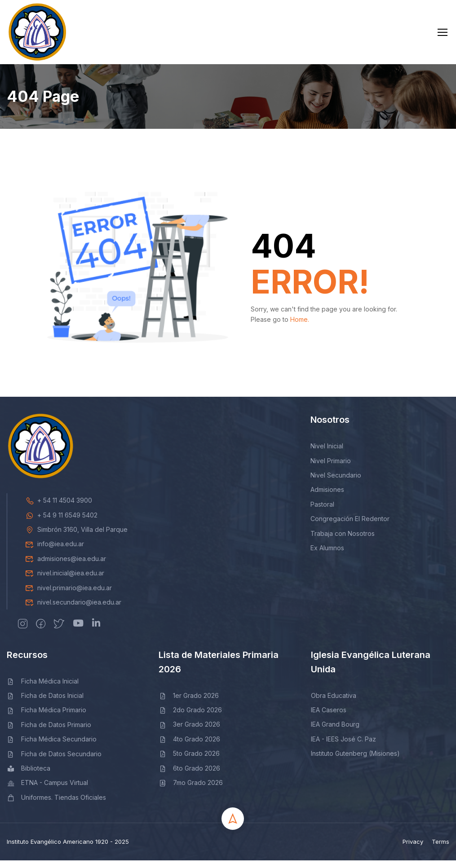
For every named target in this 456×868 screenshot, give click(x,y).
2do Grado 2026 (190, 717)
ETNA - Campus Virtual (47, 790)
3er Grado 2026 (189, 732)
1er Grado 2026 (189, 703)
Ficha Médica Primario (46, 717)
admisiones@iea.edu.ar (66, 566)
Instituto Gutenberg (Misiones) (355, 761)
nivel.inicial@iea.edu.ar (65, 581)
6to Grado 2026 (189, 775)
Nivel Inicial (327, 454)
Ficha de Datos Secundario (54, 761)
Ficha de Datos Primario (49, 732)
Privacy (413, 849)
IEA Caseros (329, 717)
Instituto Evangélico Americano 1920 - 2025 (68, 849)
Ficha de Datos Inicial (45, 703)
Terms (441, 849)
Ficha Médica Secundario (52, 747)
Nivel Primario (331, 468)
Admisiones (327, 497)
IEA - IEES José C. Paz (343, 746)
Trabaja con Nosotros (343, 541)
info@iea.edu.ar (55, 551)
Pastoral (322, 511)
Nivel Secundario (336, 483)
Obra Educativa (334, 703)
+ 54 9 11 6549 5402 (61, 522)
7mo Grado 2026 (191, 790)
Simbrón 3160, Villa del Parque (76, 537)
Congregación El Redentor (350, 526)
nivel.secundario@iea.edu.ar (73, 610)
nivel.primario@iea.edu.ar (69, 595)
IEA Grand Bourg (335, 732)
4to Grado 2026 (189, 746)
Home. (300, 327)
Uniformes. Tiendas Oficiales (56, 804)
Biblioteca (29, 776)
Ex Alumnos (327, 555)
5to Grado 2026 (189, 761)
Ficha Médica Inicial (43, 688)
